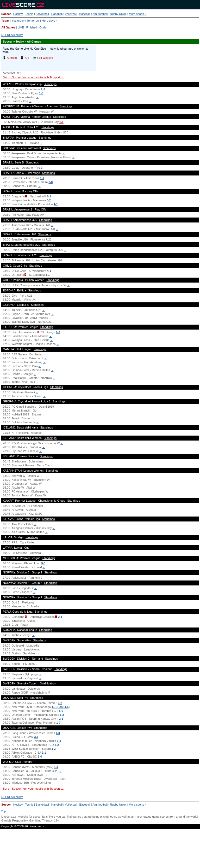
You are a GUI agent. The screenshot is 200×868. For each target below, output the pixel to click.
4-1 (49, 271)
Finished (32, 27)
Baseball (85, 14)
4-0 (58, 733)
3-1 (36, 737)
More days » (50, 21)
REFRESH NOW (12, 35)
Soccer (6, 14)
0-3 (41, 168)
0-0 (58, 332)
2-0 (51, 182)
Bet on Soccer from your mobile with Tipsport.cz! (34, 77)
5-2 (57, 745)
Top (4, 811)
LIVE (21, 27)
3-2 (60, 703)
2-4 (40, 756)
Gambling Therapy (41, 820)
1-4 (56, 767)
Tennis (29, 14)
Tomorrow (33, 21)
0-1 (49, 196)
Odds (43, 27)
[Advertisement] (100, 851)
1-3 (41, 93)
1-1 (61, 122)
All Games (8, 27)
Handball (57, 14)
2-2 (43, 89)
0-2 (49, 200)
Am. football (100, 14)
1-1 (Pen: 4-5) (61, 707)
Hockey (18, 14)
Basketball (42, 14)
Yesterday (18, 21)
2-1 (60, 617)
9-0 (43, 563)
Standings (50, 84)
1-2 (62, 715)
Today (5, 21)
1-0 (58, 723)
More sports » (138, 14)
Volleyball (71, 14)
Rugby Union (118, 14)
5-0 (61, 711)
